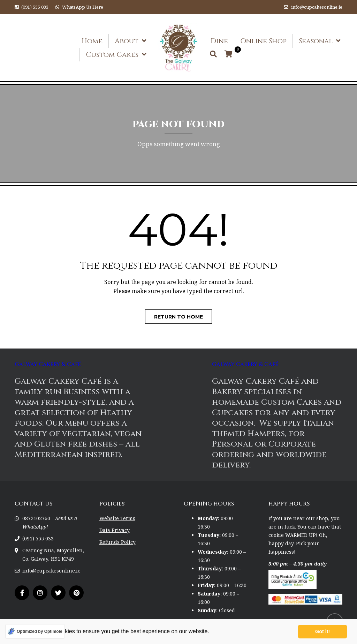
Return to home (178, 317)
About (127, 41)
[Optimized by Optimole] (35, 631)
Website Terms (117, 518)
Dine (219, 41)
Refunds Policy (117, 542)
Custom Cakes (112, 55)
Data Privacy (115, 530)
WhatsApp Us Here (83, 7)
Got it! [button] (322, 631)
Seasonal (316, 41)
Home (92, 41)
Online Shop (263, 41)
